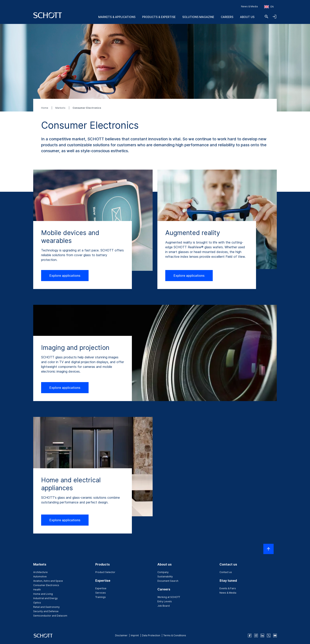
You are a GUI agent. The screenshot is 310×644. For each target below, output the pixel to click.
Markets (61, 108)
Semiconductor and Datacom (50, 616)
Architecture (40, 572)
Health (37, 590)
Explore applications (65, 276)
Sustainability (165, 576)
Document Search (168, 581)
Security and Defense (46, 611)
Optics (37, 603)
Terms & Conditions (175, 635)
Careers (227, 17)
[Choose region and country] (269, 7)
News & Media (249, 6)
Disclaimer (121, 635)
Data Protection (151, 635)
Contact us (226, 572)
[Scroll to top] (268, 549)
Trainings (101, 597)
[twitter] (269, 636)
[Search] (267, 17)
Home (45, 108)
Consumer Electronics (46, 585)
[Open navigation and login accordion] (274, 17)
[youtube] (275, 636)
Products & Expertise (159, 17)
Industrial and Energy (45, 598)
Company (163, 572)
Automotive (40, 576)
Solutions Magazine (198, 17)
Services (101, 593)
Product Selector (105, 572)
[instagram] (256, 636)
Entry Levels (165, 601)
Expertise (101, 588)
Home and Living (43, 594)
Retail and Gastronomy (46, 607)
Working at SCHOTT (169, 597)
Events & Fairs (228, 588)
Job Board (164, 606)
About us (247, 17)
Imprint (135, 635)
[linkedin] (262, 636)
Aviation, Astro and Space (48, 581)
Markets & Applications (117, 17)
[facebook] (250, 636)
